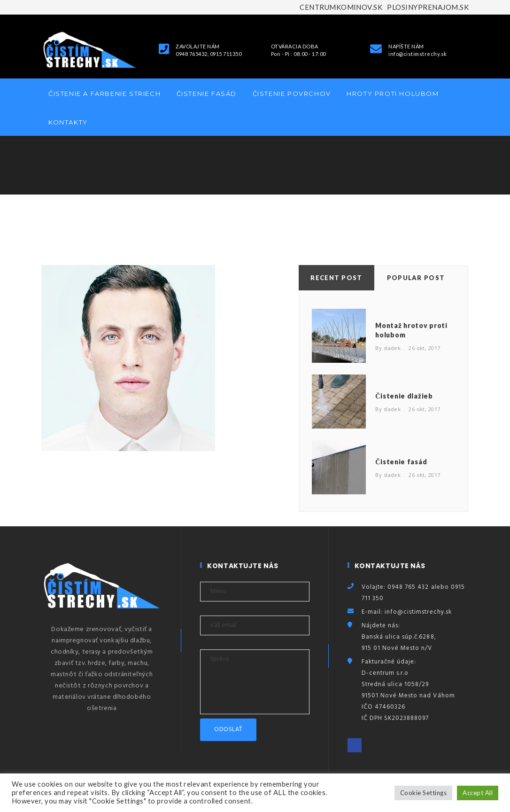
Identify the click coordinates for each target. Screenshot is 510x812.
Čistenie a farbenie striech (104, 94)
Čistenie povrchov (292, 94)
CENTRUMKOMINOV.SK (341, 7)
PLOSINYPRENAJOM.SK (428, 7)
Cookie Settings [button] (423, 793)
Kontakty (68, 122)
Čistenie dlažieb (404, 396)
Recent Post (336, 278)
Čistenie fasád (207, 94)
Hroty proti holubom (393, 94)
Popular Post (416, 278)
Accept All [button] (478, 793)
